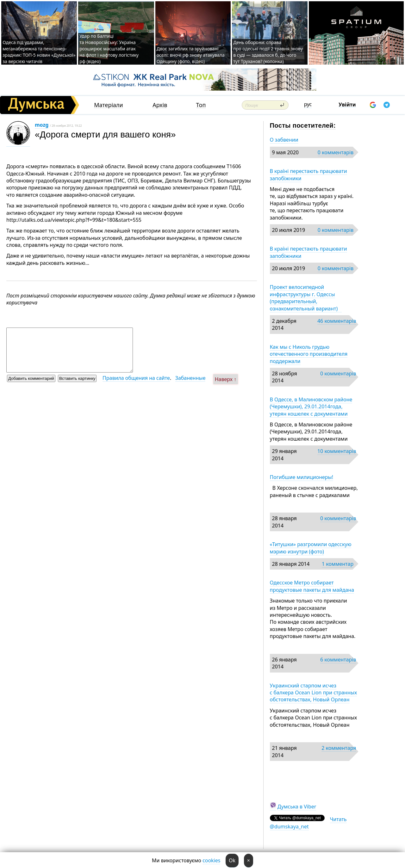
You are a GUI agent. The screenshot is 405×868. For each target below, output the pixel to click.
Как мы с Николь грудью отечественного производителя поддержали (309, 354)
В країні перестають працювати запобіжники (308, 175)
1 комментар (338, 564)
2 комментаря (339, 748)
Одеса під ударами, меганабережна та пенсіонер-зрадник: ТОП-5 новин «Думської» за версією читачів (39, 52)
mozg (42, 125)
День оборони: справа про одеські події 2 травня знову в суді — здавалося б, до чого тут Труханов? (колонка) (268, 52)
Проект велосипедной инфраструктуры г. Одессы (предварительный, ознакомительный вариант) (306, 298)
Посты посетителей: (303, 125)
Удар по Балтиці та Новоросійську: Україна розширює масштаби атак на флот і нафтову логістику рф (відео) (109, 49)
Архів (160, 105)
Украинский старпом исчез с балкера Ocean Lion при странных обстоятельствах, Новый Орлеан (314, 693)
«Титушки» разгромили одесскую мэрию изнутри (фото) (311, 548)
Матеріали (109, 105)
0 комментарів (336, 152)
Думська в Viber (297, 807)
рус (308, 104)
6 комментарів (338, 660)
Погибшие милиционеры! (302, 477)
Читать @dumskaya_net (308, 823)
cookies (211, 860)
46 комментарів (337, 321)
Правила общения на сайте (136, 378)
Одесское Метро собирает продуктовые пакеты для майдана (312, 586)
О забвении (284, 140)
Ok (232, 860)
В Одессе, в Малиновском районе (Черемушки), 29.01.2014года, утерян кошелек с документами (311, 407)
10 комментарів (337, 451)
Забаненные (190, 378)
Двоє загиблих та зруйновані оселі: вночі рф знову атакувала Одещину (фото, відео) (191, 55)
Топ (201, 105)
